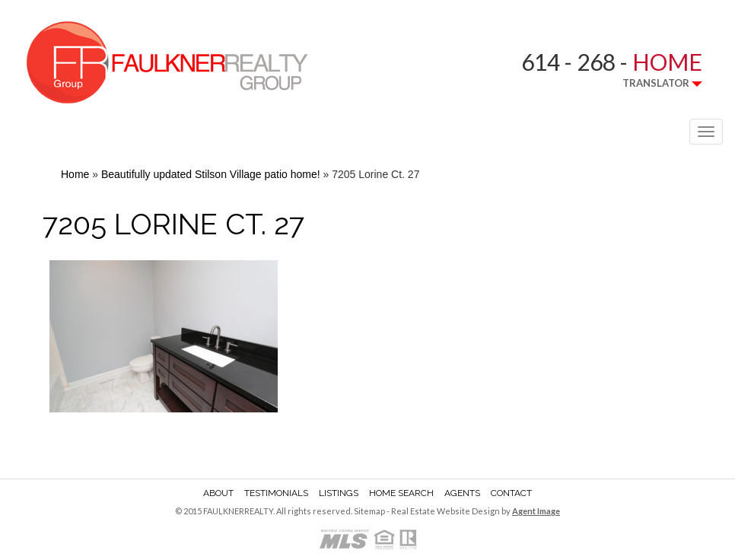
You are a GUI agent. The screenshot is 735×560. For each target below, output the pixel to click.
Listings (339, 493)
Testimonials (276, 493)
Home (75, 174)
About (218, 493)
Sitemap (369, 511)
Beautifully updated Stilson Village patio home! (211, 174)
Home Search (401, 493)
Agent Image (536, 511)
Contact (511, 493)
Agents (462, 493)
